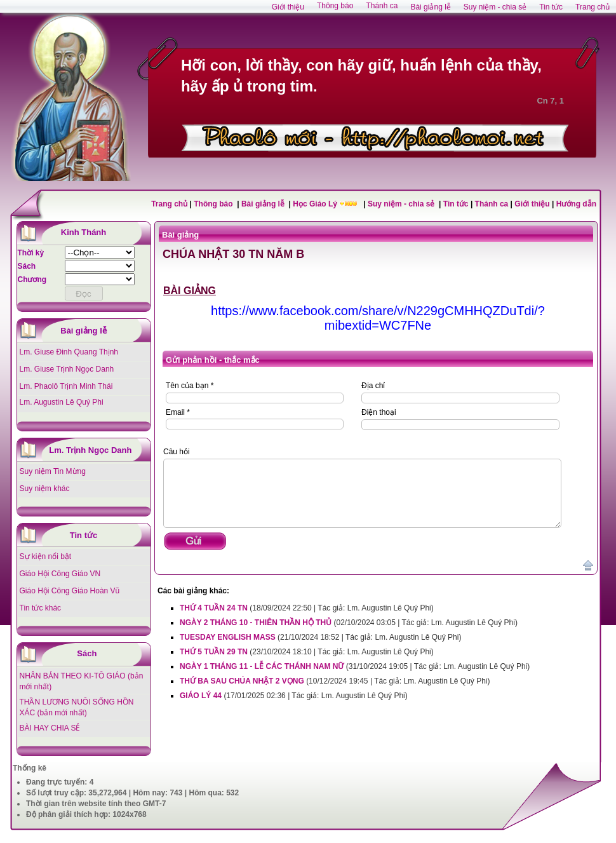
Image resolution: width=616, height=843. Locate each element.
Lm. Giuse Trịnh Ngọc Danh (67, 369)
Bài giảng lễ (264, 204)
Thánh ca (492, 204)
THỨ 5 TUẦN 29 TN (214, 652)
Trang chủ (169, 204)
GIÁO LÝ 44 (201, 696)
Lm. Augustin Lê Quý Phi (62, 402)
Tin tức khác (41, 608)
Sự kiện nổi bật (46, 556)
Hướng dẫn (576, 204)
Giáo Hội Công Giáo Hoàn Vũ (70, 591)
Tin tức (457, 204)
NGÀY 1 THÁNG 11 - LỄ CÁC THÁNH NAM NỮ (262, 666)
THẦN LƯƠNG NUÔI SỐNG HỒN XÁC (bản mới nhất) (77, 707)
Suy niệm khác (45, 489)
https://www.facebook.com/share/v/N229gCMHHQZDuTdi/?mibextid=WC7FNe (378, 318)
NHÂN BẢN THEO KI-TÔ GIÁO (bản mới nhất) (82, 681)
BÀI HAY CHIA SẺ (50, 728)
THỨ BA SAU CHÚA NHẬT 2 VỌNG (242, 681)
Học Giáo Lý (316, 204)
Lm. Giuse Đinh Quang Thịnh (69, 352)
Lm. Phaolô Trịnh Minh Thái (66, 386)
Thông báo (214, 204)
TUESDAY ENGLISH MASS (228, 637)
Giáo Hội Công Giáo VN (60, 574)
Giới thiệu (532, 204)
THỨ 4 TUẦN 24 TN (214, 608)
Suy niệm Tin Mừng (53, 471)
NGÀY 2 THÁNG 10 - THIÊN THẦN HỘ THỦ (256, 623)
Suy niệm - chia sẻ (402, 204)
